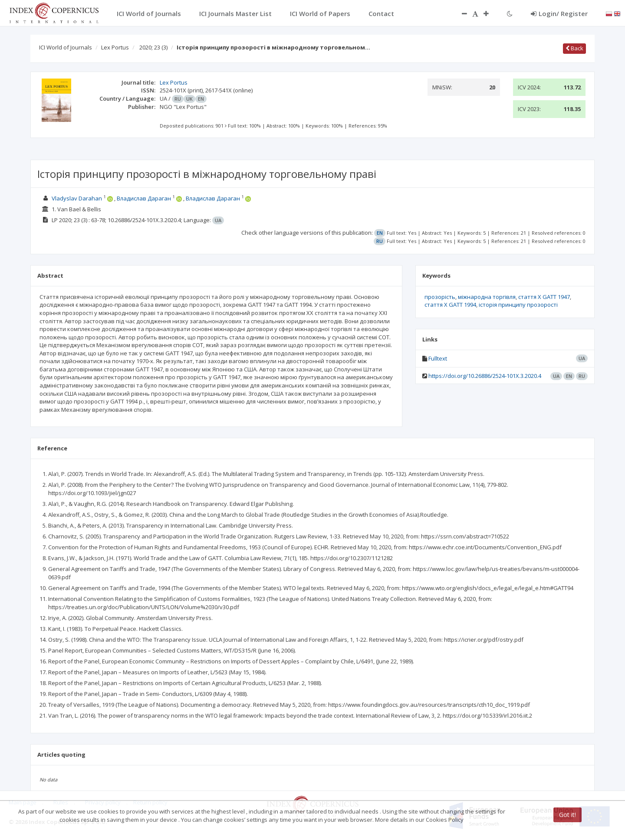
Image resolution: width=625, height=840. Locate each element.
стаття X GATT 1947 (544, 297)
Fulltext (438, 358)
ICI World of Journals (66, 47)
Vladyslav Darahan (77, 198)
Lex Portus (115, 47)
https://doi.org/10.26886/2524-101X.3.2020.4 (485, 376)
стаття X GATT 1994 (450, 305)
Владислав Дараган (144, 198)
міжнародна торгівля (487, 297)
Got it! (567, 815)
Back (574, 48)
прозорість (440, 297)
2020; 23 (153, 47)
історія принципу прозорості (518, 305)
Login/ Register (559, 13)
